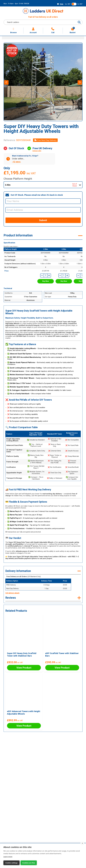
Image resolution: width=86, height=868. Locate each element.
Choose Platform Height (18, 179)
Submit (43, 220)
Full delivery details (12, 593)
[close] (82, 843)
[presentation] (6, 82)
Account (33, 31)
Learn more (8, 857)
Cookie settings (11, 863)
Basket (73, 31)
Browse (13, 31)
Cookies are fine (28, 863)
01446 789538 (24, 4)
